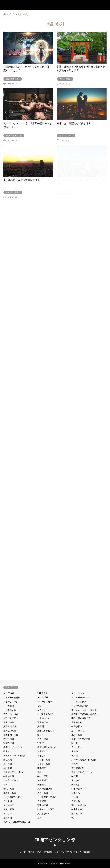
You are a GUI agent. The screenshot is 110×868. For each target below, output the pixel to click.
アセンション (78, 693)
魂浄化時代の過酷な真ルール (17, 822)
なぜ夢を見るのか (46, 714)
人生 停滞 (9, 722)
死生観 (75, 756)
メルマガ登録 (84, 852)
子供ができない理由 (81, 739)
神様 (40, 772)
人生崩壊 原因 (10, 727)
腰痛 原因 (43, 793)
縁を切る (76, 780)
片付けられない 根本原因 (84, 760)
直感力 (75, 764)
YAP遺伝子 (43, 693)
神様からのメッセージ (82, 772)
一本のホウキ (44, 718)
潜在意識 (8, 760)
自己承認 (8, 801)
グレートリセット (46, 702)
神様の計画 (9, 776)
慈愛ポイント (44, 751)
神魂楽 (75, 776)
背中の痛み (77, 789)
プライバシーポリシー (65, 852)
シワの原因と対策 (80, 706)
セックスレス (10, 710)
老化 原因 (9, 789)
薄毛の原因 (43, 805)
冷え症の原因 (10, 731)
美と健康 (42, 785)
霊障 (40, 818)
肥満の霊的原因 (45, 789)
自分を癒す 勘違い (47, 797)
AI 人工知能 (9, 693)
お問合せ (48, 852)
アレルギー (43, 698)
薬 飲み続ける (79, 805)
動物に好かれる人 (46, 731)
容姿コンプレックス (13, 747)
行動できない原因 (46, 809)
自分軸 (75, 797)
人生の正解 (43, 722)
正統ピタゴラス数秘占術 (15, 756)
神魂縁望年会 (44, 780)
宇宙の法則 (9, 743)
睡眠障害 (42, 768)
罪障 (6, 785)
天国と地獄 (43, 739)
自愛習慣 (42, 801)
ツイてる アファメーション (84, 710)
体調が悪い (77, 727)
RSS (55, 845)
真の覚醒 (8, 768)
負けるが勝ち (44, 814)
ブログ (23, 852)
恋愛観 (7, 751)
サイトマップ (35, 852)
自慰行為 (76, 801)
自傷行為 (76, 793)
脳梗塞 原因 (10, 793)
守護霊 (41, 743)
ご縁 (40, 706)
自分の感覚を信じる (13, 797)
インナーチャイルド (81, 698)
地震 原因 (77, 735)
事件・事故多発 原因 (81, 718)
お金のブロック (11, 702)
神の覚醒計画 (78, 768)
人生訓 (41, 727)
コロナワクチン (79, 702)
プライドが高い (11, 718)
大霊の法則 (9, 739)
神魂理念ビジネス (12, 780)
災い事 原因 (44, 760)
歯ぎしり (42, 756)
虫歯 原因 (9, 809)
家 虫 (75, 743)
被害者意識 (77, 809)
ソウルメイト (44, 710)
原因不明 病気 (11, 735)
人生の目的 (77, 722)
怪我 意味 (77, 747)
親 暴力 (8, 814)
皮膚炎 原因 (44, 764)
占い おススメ (79, 731)
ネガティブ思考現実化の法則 (85, 714)
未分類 (75, 751)
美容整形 (76, 785)
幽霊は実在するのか (47, 747)
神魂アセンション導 (55, 839)
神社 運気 (43, 776)
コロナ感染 (9, 706)
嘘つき (41, 735)
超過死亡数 (77, 814)
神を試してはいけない (14, 772)
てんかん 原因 (11, 714)
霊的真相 (8, 818)
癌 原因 (8, 764)
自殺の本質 (9, 805)
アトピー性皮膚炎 (12, 698)
